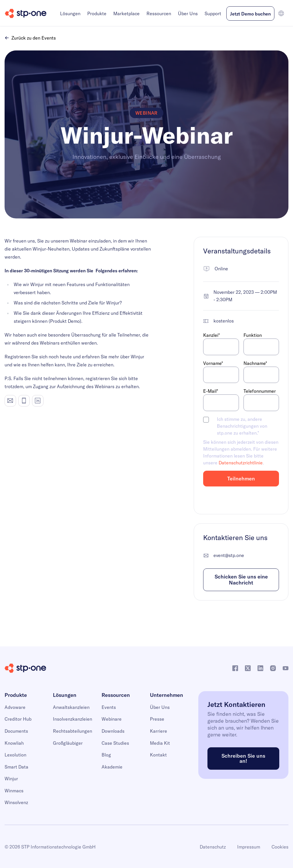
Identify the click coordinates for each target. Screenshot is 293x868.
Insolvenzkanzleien (73, 719)
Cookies (280, 847)
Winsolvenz (16, 802)
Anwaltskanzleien (71, 707)
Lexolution (15, 755)
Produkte (97, 13)
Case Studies (115, 743)
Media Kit (160, 743)
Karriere (159, 731)
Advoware (15, 707)
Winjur (11, 779)
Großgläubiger (68, 743)
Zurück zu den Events (30, 38)
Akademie (112, 767)
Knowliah (14, 743)
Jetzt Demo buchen (250, 14)
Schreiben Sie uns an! (243, 758)
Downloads (113, 731)
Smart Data (16, 767)
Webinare (112, 719)
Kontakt (158, 755)
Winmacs (14, 791)
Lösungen (70, 13)
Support (213, 13)
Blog (106, 755)
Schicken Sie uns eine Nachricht (241, 580)
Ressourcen (159, 13)
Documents (16, 731)
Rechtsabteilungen (73, 731)
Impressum (249, 847)
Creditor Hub (18, 719)
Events (109, 707)
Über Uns (188, 13)
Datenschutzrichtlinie (241, 463)
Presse (157, 719)
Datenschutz (213, 847)
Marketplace (126, 13)
